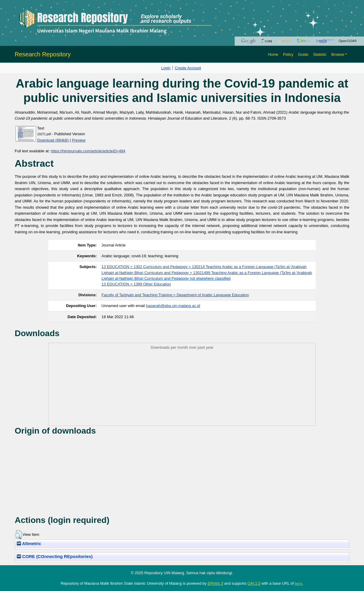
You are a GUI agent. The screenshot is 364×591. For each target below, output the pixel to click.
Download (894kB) (53, 140)
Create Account (188, 68)
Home (273, 54)
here (298, 584)
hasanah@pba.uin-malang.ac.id (173, 306)
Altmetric (29, 544)
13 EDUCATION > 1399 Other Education (136, 284)
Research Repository (43, 54)
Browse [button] (338, 54)
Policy (288, 54)
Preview (79, 140)
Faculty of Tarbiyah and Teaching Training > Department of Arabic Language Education (175, 295)
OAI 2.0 (254, 583)
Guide (303, 54)
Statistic (320, 54)
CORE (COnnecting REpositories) (55, 557)
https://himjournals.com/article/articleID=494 (88, 151)
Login (166, 68)
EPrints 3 (215, 583)
